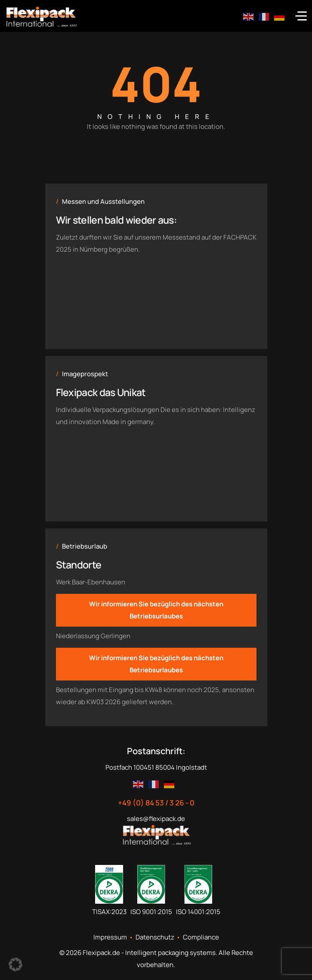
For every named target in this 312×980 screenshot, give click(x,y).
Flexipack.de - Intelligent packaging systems (149, 953)
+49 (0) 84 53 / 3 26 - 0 (156, 803)
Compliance (201, 937)
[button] (15, 964)
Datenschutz (155, 937)
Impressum (110, 937)
